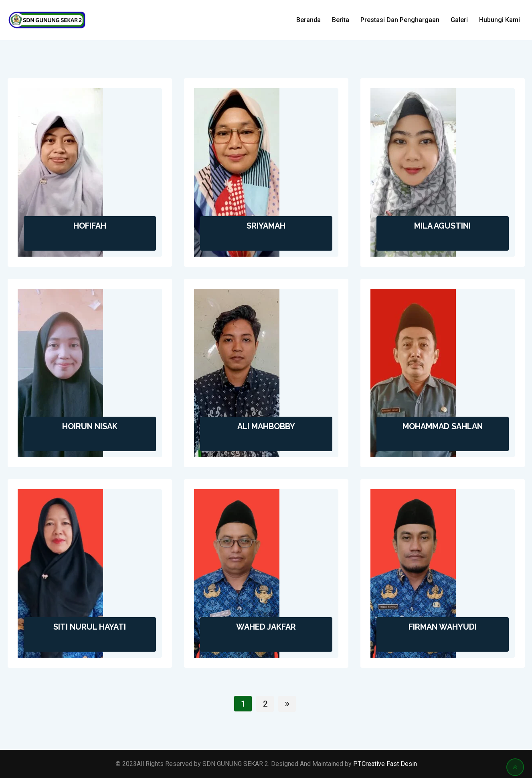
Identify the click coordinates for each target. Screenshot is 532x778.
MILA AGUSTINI (442, 226)
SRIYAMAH (266, 226)
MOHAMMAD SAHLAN (443, 426)
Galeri (459, 20)
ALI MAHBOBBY (266, 426)
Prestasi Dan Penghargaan (400, 20)
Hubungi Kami (500, 20)
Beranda (308, 20)
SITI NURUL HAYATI (90, 627)
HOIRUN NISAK (90, 426)
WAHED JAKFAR (266, 627)
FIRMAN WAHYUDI (443, 627)
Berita (341, 20)
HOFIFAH (90, 226)
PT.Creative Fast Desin (385, 764)
